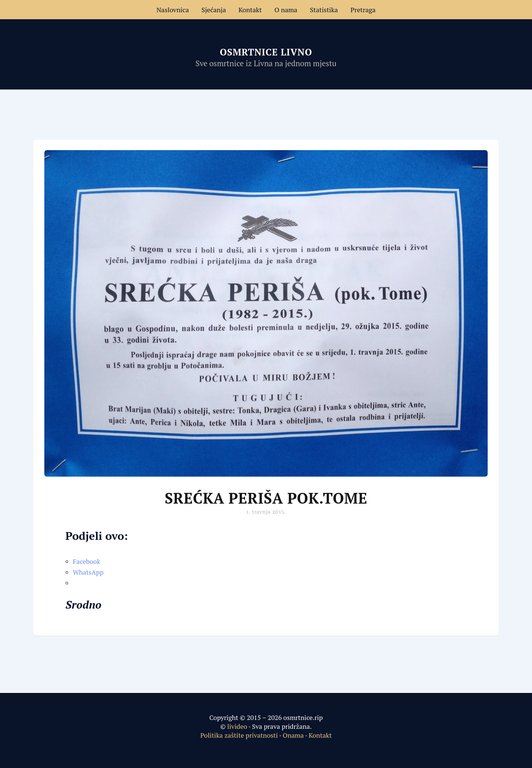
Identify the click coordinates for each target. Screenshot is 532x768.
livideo (238, 726)
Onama (293, 735)
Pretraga (363, 10)
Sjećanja (214, 10)
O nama (286, 10)
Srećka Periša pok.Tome (266, 498)
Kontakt (250, 10)
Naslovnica (173, 10)
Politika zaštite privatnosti (239, 735)
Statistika (324, 10)
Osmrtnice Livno (266, 52)
